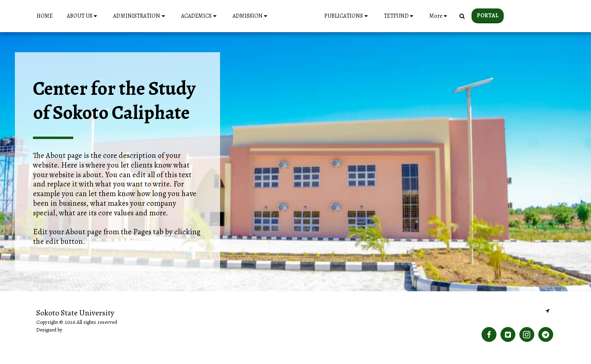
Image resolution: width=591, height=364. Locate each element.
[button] (69, 16)
